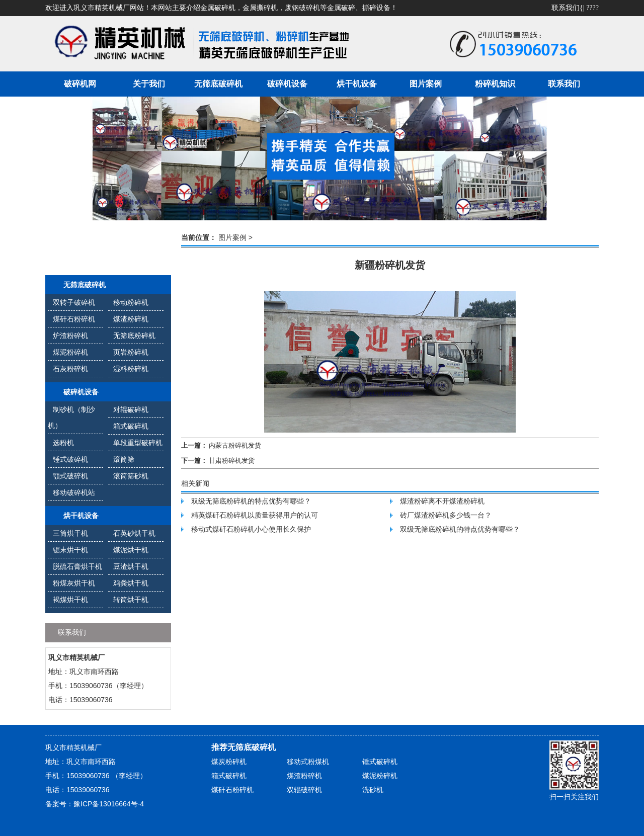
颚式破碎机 (70, 476)
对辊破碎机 (131, 409)
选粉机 (63, 443)
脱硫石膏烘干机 (77, 566)
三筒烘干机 (70, 533)
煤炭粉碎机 (229, 762)
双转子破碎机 (74, 302)
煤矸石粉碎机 (74, 319)
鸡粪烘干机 (131, 583)
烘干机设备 (357, 84)
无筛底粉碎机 (134, 336)
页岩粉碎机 (131, 352)
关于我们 (149, 84)
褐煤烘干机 (70, 600)
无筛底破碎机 (218, 84)
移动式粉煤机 (308, 762)
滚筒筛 (124, 459)
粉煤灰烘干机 (74, 583)
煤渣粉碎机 (131, 319)
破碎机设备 (287, 84)
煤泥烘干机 (131, 550)
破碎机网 (80, 84)
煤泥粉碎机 (70, 352)
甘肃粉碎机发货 (232, 461)
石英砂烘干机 (134, 533)
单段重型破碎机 (138, 443)
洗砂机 (373, 790)
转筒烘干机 (131, 600)
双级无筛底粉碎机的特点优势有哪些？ (251, 501)
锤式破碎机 (70, 459)
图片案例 (426, 84)
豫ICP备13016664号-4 (109, 804)
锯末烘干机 (70, 550)
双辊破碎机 (304, 790)
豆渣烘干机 (131, 566)
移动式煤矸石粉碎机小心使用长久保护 (251, 529)
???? (592, 8)
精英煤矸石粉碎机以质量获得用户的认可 (255, 515)
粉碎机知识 (495, 84)
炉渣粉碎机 (70, 336)
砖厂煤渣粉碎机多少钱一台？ (446, 515)
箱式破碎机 (131, 426)
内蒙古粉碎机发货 (235, 445)
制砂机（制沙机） (71, 417)
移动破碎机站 (74, 492)
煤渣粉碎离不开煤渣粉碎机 (442, 501)
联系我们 (566, 8)
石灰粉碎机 (70, 369)
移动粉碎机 (131, 302)
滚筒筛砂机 (131, 476)
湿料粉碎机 (131, 369)
